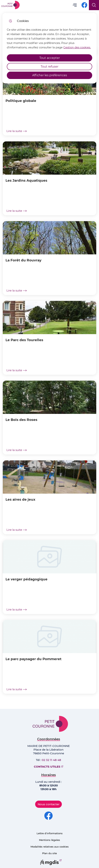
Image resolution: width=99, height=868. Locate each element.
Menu (75, 5)
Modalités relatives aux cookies (50, 847)
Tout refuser (49, 67)
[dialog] (49, 48)
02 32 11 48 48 (51, 760)
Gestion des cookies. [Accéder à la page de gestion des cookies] (77, 47)
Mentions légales (49, 840)
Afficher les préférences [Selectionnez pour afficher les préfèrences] (50, 75)
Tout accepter (50, 58)
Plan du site (49, 853)
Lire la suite (17, 131)
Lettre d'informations (50, 833)
